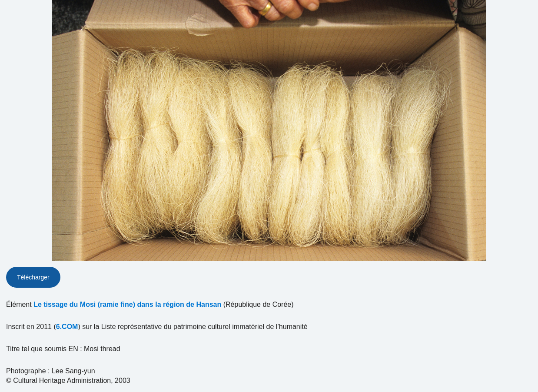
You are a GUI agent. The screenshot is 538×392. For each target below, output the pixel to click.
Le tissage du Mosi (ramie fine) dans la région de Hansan (127, 304)
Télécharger (33, 277)
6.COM (67, 327)
